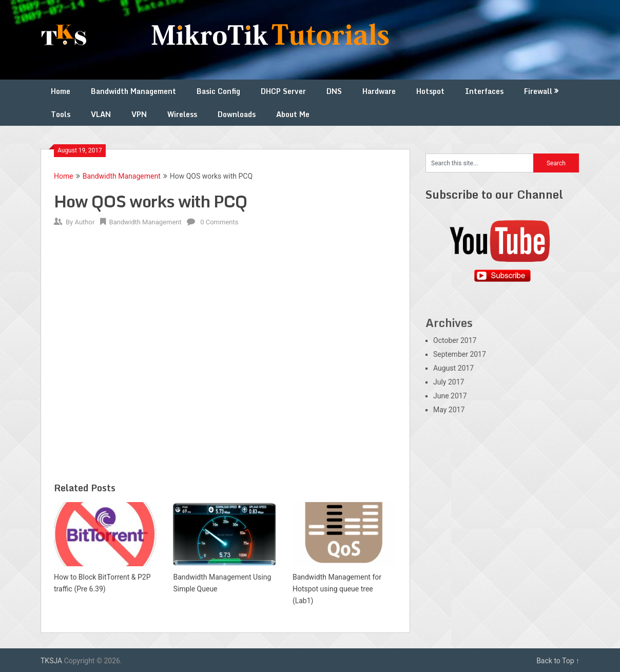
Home (61, 91)
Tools (61, 114)
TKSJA (51, 661)
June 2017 (450, 396)
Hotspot (430, 91)
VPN (139, 114)
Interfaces (484, 91)
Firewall (538, 91)
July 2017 (449, 382)
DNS (334, 91)
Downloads (237, 114)
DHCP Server (283, 91)
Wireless (182, 114)
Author (84, 222)
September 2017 (460, 354)
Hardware (379, 91)
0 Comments (219, 222)
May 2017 (449, 410)
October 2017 (455, 340)
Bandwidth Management (133, 91)
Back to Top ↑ (558, 661)
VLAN (101, 114)
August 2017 (453, 368)
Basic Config (218, 91)
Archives (449, 323)
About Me (293, 114)
